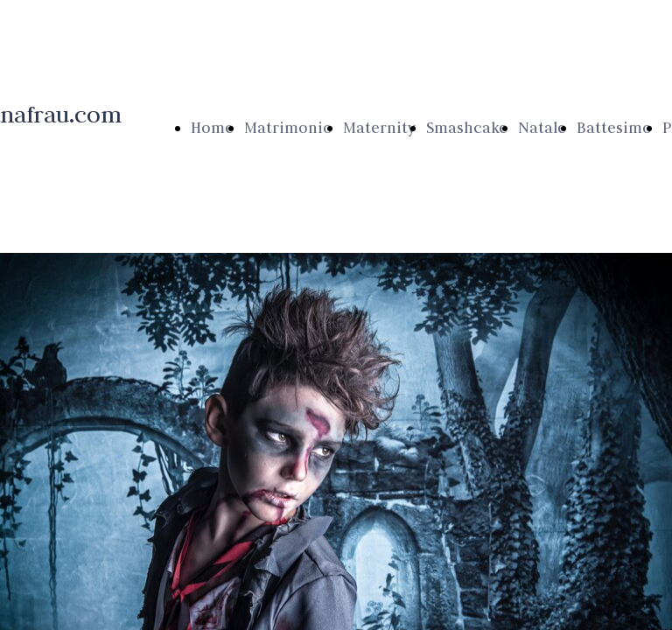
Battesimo (614, 128)
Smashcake (467, 128)
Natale (542, 128)
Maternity (379, 128)
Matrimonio (288, 128)
